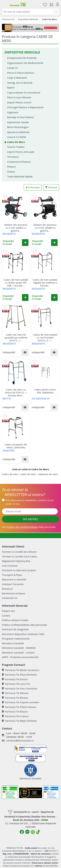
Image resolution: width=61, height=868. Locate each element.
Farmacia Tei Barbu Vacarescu (20, 670)
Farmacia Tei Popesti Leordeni (21, 702)
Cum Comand (10, 566)
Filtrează (51, 187)
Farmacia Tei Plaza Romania (19, 675)
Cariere (6, 616)
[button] (25, 243)
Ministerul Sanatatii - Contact (18, 652)
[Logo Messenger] (27, 832)
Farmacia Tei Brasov (15, 711)
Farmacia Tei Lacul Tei (16, 684)
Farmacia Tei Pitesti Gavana (19, 707)
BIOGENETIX (9, 234)
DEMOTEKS (9, 451)
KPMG (45, 820)
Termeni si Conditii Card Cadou (20, 556)
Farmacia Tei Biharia (15, 698)
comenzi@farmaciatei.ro (20, 740)
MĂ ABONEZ (31, 519)
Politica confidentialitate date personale (24, 625)
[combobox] (30, 12)
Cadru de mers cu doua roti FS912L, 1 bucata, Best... (16, 392)
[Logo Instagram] (33, 832)
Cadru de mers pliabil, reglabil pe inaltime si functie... (45, 283)
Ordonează (33, 187)
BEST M (7, 399)
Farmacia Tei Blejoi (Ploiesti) (19, 721)
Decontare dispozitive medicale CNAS (23, 634)
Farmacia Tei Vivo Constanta (20, 688)
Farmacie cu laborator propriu (19, 570)
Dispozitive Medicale (28, 19)
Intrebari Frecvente (13, 584)
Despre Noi (8, 611)
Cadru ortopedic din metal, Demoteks (16, 446)
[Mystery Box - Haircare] (30, 28)
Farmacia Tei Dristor (15, 679)
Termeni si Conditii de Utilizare (19, 552)
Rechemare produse (13, 593)
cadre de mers (28, 474)
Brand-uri (7, 589)
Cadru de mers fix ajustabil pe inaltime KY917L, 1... (16, 338)
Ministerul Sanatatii (13, 643)
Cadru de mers (10, 474)
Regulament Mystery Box (16, 561)
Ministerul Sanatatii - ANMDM (19, 648)
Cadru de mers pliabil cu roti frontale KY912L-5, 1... (45, 338)
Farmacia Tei (8, 19)
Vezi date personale (29, 527)
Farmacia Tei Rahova (15, 693)
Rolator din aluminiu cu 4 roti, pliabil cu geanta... (16, 228)
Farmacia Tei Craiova (15, 716)
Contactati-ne (10, 598)
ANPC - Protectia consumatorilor (20, 657)
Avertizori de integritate (15, 629)
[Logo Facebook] (22, 832)
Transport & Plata (12, 575)
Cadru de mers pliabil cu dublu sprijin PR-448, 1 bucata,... (16, 283)
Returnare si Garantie (14, 579)
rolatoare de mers (48, 474)
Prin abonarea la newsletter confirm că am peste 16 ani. (30, 502)
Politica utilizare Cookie (15, 620)
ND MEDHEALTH (41, 399)
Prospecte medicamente (16, 639)
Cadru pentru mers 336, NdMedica (45, 391)
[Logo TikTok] (38, 832)
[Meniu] (5, 5)
